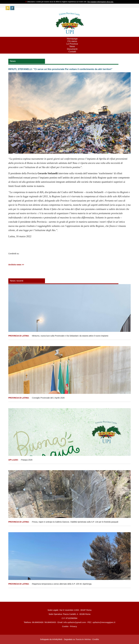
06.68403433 (50, 622)
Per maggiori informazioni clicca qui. (100, 2)
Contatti (72, 52)
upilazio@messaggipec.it (104, 622)
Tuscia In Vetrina (83, 639)
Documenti (72, 49)
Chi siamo (72, 41)
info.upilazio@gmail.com (75, 622)
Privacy (74, 626)
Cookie (65, 626)
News (72, 46)
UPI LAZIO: (13, 460)
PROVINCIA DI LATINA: (19, 336)
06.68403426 (38, 622)
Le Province (72, 44)
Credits (96, 639)
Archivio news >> (16, 265)
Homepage (72, 39)
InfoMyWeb (57, 639)
